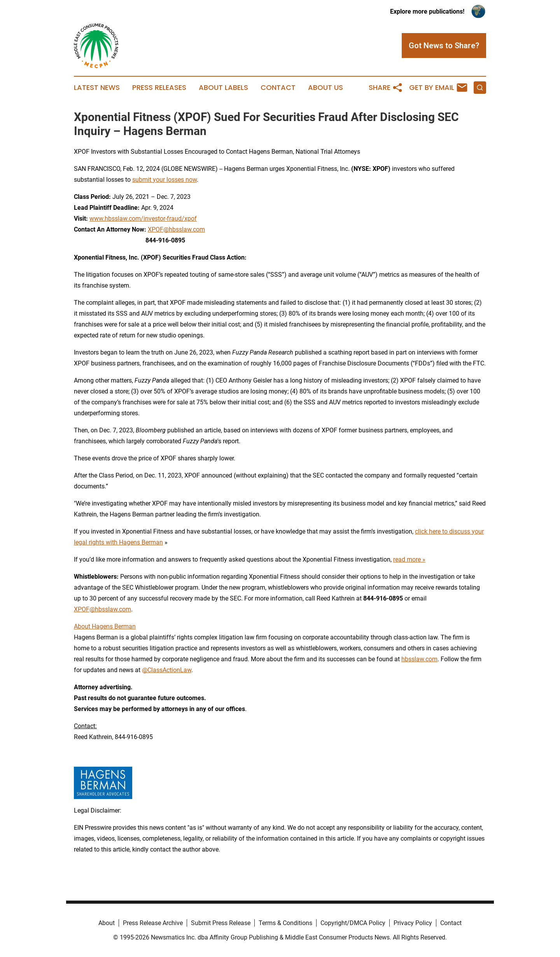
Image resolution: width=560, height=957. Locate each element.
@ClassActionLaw (167, 670)
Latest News (97, 88)
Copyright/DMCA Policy (353, 923)
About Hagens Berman (105, 626)
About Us (325, 88)
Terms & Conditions (285, 923)
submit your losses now (164, 180)
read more (407, 559)
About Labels (223, 88)
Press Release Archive (153, 923)
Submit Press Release (221, 923)
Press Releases (159, 88)
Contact (278, 88)
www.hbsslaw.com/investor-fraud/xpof (143, 219)
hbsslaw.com (419, 659)
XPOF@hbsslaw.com (176, 229)
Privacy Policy (413, 923)
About (107, 923)
